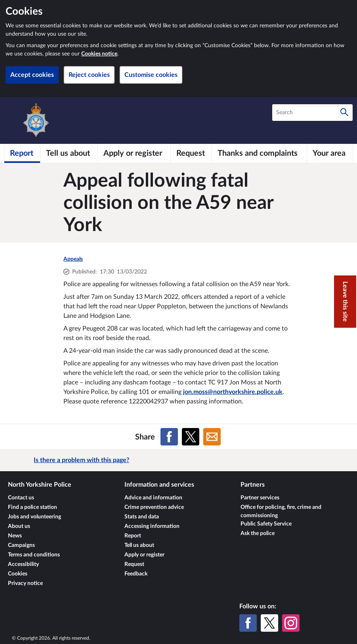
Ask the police (258, 533)
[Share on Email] (212, 437)
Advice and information (153, 498)
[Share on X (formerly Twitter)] (191, 437)
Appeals (73, 259)
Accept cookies (32, 75)
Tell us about (139, 545)
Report (133, 536)
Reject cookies (89, 75)
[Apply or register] (134, 153)
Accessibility (23, 564)
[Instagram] (291, 623)
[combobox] (312, 113)
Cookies (18, 574)
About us (19, 526)
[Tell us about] (69, 153)
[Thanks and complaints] (259, 153)
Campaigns (21, 545)
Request (134, 564)
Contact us (21, 498)
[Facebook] (248, 623)
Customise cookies (151, 75)
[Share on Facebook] (169, 437)
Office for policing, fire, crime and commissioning (281, 511)
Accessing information (152, 526)
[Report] (22, 153)
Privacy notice (25, 583)
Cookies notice (99, 54)
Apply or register (144, 555)
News (15, 536)
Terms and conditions (34, 555)
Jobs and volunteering (34, 517)
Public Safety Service (266, 524)
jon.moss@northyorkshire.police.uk (233, 392)
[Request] (191, 153)
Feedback (136, 574)
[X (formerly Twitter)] (269, 623)
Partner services (260, 498)
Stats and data (142, 517)
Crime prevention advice (154, 507)
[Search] (344, 113)
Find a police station (32, 507)
